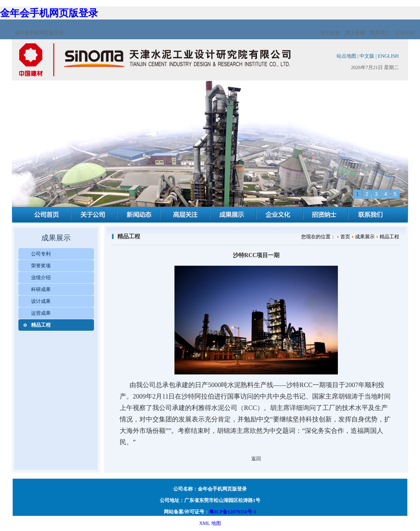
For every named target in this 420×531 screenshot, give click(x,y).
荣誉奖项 (41, 266)
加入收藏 (355, 33)
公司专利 (41, 254)
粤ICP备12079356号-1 (233, 512)
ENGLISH (388, 56)
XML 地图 (210, 523)
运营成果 (41, 313)
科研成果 (41, 289)
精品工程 (41, 325)
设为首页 (330, 33)
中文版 (367, 56)
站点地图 (346, 56)
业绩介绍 (41, 278)
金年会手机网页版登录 (49, 13)
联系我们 (380, 33)
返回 (256, 459)
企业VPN (405, 33)
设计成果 (41, 301)
